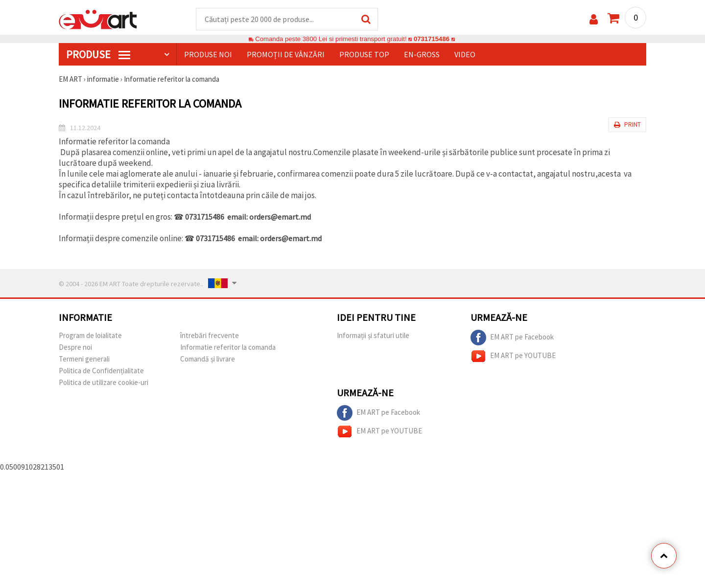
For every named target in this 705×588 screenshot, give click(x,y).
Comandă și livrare (208, 359)
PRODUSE (98, 54)
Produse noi (208, 54)
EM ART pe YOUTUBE (513, 356)
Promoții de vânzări (286, 54)
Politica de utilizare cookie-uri (104, 382)
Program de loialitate (90, 335)
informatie (103, 79)
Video (465, 54)
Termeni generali (84, 359)
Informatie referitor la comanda (172, 79)
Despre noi (75, 347)
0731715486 (432, 39)
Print (627, 124)
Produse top (364, 54)
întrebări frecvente (210, 335)
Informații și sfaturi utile (373, 335)
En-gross (422, 54)
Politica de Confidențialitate (101, 371)
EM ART (70, 79)
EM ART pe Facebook (512, 338)
